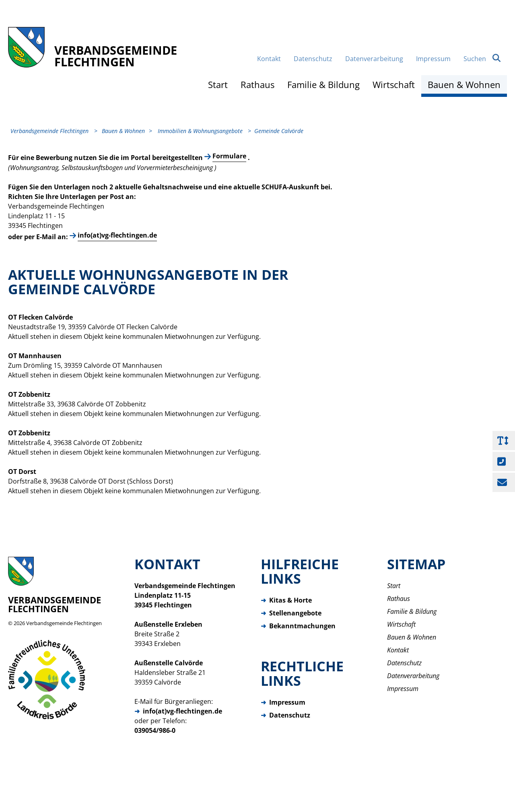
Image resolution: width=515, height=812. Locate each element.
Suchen (482, 81)
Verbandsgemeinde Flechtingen (64, 648)
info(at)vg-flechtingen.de (117, 260)
